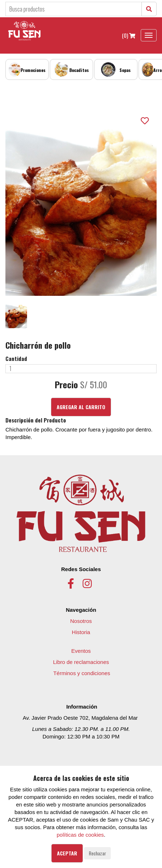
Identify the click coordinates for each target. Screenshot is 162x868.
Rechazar (97, 853)
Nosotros (81, 621)
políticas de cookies (80, 835)
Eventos (81, 651)
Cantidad (16, 359)
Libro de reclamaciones (81, 662)
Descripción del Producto (36, 420)
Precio (66, 385)
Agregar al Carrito (81, 407)
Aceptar (67, 853)
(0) (129, 35)
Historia (81, 632)
